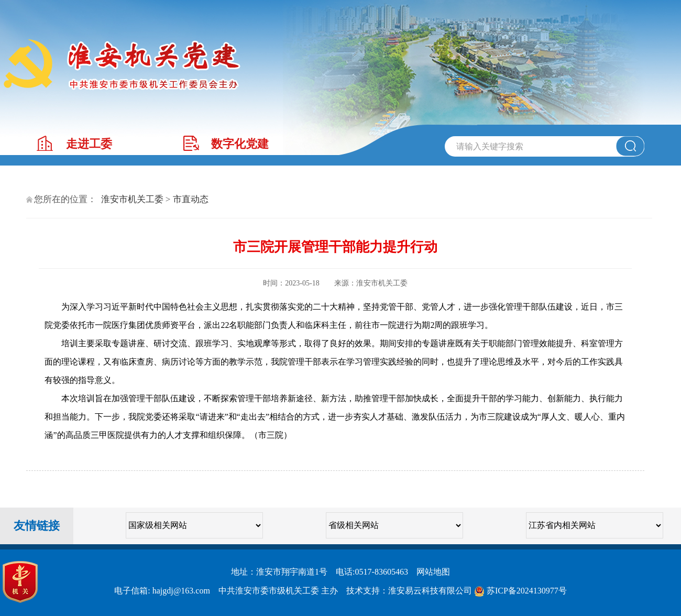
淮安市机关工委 (132, 199)
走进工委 (89, 144)
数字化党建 (240, 144)
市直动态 (191, 199)
